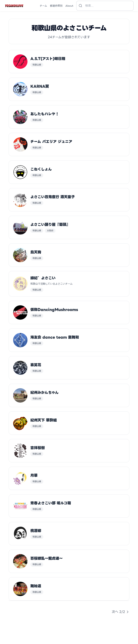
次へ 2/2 (121, 612)
